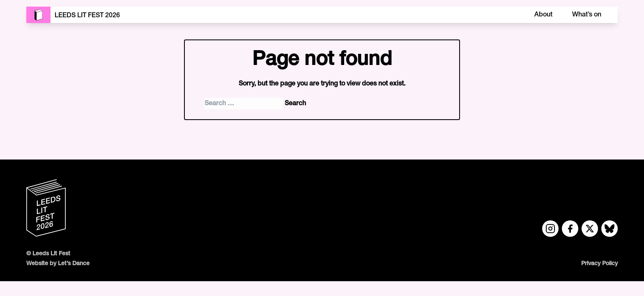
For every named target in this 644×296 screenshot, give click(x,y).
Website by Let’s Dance (58, 264)
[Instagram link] (550, 229)
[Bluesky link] (609, 229)
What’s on (587, 15)
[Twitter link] (590, 229)
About (543, 15)
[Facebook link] (570, 229)
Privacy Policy (599, 264)
